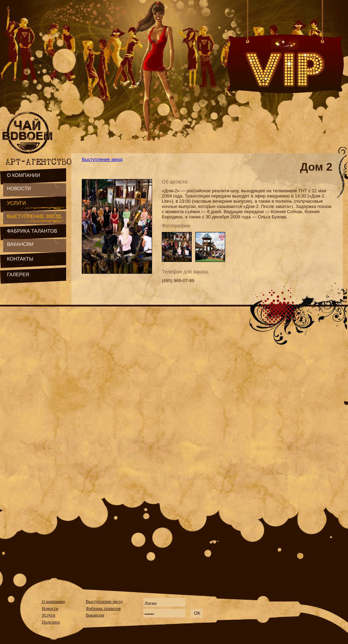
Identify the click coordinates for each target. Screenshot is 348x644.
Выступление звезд (102, 159)
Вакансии (95, 615)
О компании (53, 601)
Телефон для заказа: (185, 272)
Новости (50, 608)
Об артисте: (175, 182)
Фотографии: (176, 226)
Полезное (51, 622)
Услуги (49, 615)
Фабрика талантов (103, 608)
